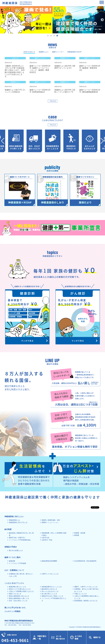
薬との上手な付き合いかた (15, 608)
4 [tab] (57, 36)
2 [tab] (51, 36)
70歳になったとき (81, 594)
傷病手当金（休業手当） (17, 538)
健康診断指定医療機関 (49, 561)
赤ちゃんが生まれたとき (50, 591)
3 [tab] (54, 36)
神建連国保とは (14, 520)
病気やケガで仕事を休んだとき (20, 589)
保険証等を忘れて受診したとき (52, 596)
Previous (3, 20)
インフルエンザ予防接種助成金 (20, 540)
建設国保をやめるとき (49, 589)
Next (102, 20)
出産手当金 (45, 538)
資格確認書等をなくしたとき (52, 587)
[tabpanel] (78, 20)
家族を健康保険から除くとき (19, 598)
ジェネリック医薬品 (12, 611)
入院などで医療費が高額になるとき (21, 591)
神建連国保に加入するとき (18, 522)
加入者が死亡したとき (49, 594)
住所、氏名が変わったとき (18, 601)
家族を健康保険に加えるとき (19, 596)
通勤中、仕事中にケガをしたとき (86, 587)
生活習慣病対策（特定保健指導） (86, 561)
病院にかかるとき (15, 594)
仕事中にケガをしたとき (50, 574)
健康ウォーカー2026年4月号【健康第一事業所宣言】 (90, 68)
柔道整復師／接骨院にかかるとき (86, 601)
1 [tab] (48, 36)
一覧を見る (53, 101)
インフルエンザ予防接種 (17, 563)
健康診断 (12, 561)
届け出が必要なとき (16, 550)
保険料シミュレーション (50, 522)
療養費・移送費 (80, 533)
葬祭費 (77, 535)
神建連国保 (10, 3)
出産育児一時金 (47, 540)
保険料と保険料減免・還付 (51, 520)
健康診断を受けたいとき (17, 587)
